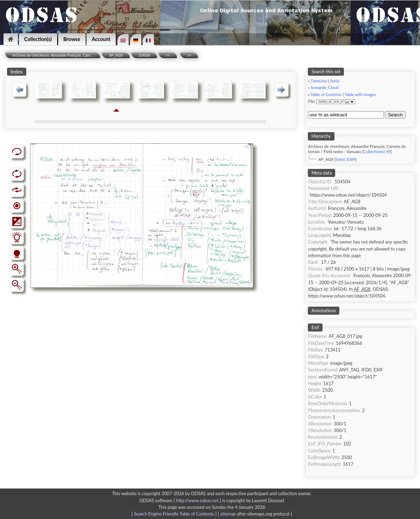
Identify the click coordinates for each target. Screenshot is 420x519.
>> (189, 56)
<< (168, 56)
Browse (72, 39)
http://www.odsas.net (197, 500)
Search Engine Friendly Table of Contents (174, 514)
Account (101, 39)
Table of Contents (326, 94)
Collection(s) (38, 39)
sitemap (228, 514)
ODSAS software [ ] (181, 500)
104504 (144, 56)
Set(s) (335, 81)
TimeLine (319, 81)
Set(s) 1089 (346, 159)
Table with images (360, 94)
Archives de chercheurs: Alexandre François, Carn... (53, 56)
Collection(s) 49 (377, 152)
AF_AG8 (116, 56)
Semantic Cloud (324, 87)
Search (395, 115)
